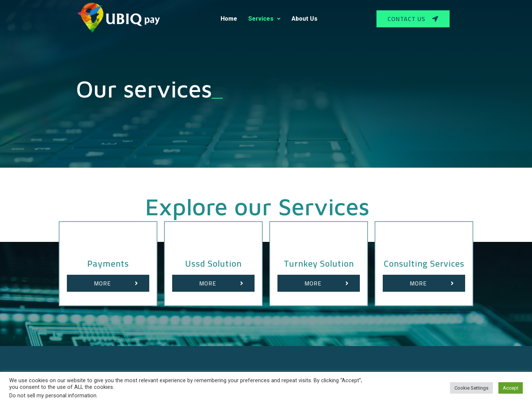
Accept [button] (511, 388)
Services (264, 19)
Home (229, 19)
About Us (304, 19)
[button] (413, 19)
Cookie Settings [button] (471, 388)
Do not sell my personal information (53, 396)
